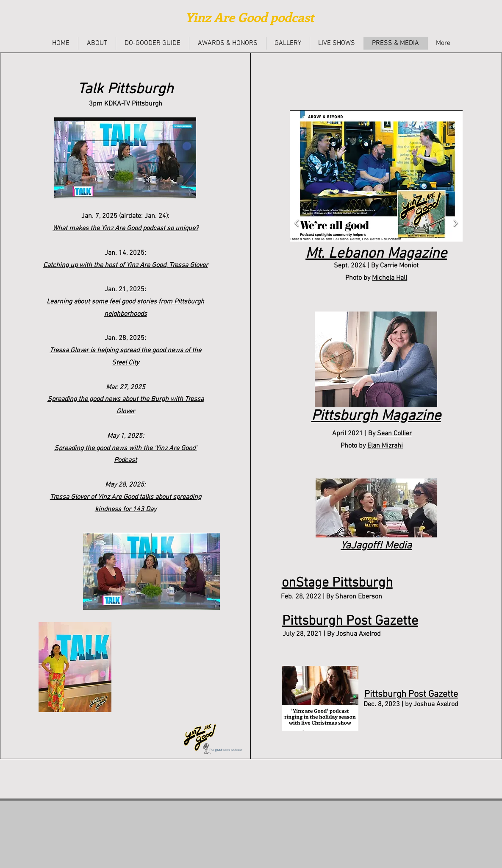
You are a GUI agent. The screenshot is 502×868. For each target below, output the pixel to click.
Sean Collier (394, 434)
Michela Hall (390, 278)
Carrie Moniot (399, 266)
